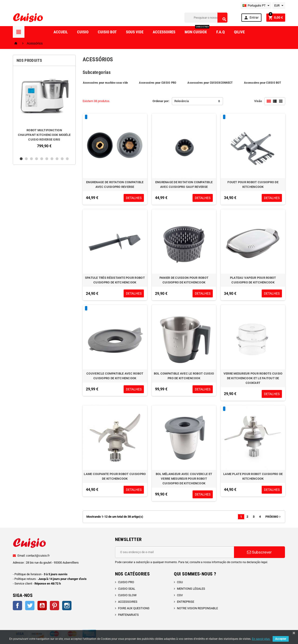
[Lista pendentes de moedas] (279, 6)
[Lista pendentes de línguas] (256, 6)
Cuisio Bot (107, 32)
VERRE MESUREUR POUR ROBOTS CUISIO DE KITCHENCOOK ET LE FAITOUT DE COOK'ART (253, 378)
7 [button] (52, 159)
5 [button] (42, 159)
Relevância (182, 101)
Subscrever (259, 552)
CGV (180, 595)
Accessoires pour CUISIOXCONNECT (210, 83)
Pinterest (54, 606)
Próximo (273, 517)
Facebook (17, 606)
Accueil (61, 32)
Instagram (67, 606)
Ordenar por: (161, 101)
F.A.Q (220, 32)
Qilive (239, 32)
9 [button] (62, 159)
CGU (180, 582)
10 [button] (67, 159)
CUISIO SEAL (127, 589)
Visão (258, 101)
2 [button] (26, 159)
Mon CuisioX (197, 30)
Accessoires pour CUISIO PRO (158, 83)
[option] (44, 111)
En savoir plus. (261, 639)
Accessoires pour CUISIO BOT (262, 83)
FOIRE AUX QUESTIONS (134, 608)
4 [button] (37, 159)
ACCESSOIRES (128, 602)
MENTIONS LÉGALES (191, 589)
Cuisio (83, 32)
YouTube (42, 606)
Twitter (30, 606)
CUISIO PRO (126, 582)
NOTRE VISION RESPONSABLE (197, 608)
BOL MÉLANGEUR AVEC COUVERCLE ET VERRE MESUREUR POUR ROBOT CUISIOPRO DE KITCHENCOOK (184, 479)
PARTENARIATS (128, 615)
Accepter (281, 639)
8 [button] (57, 159)
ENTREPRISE (186, 602)
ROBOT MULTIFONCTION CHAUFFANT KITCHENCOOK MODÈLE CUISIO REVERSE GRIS (44, 135)
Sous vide (135, 32)
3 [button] (31, 159)
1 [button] (21, 159)
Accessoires (164, 32)
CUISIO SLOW (127, 595)
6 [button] (47, 159)
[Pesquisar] (206, 18)
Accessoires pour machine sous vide (105, 83)
